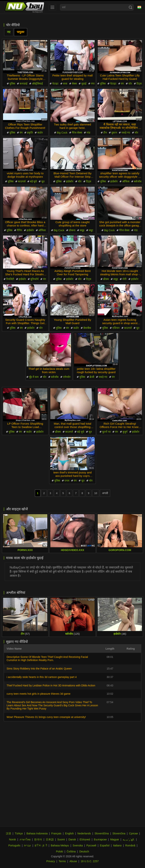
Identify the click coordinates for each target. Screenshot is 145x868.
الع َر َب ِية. (129, 839)
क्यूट (91, 230)
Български (100, 839)
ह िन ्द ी (41, 845)
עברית (27, 845)
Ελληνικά (85, 839)
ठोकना (72, 230)
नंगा (93, 84)
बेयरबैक (87, 328)
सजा (65, 84)
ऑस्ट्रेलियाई (37, 84)
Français (56, 833)
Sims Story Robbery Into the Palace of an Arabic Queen (39, 669)
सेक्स (74, 84)
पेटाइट (55, 84)
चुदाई (84, 84)
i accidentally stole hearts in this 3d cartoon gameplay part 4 (42, 677)
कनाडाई (23, 84)
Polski (59, 851)
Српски (133, 833)
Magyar (115, 839)
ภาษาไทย (25, 839)
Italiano (117, 845)
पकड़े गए (126, 133)
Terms (62, 861)
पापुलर (21, 32)
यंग (122, 84)
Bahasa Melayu (60, 845)
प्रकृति (30, 133)
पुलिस (12, 84)
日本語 (50, 839)
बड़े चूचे (33, 181)
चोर (130, 84)
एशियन (116, 328)
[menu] (52, 7)
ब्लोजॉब (138, 181)
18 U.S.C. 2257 (90, 861)
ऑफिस (126, 181)
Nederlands (84, 833)
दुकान (114, 133)
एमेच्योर (67, 377)
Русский (91, 845)
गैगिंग (19, 230)
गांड (88, 133)
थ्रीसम (106, 279)
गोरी (124, 279)
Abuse (73, 861)
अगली (105, 493)
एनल (67, 481)
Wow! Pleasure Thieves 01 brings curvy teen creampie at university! (46, 717)
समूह (82, 230)
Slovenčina (119, 833)
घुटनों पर (106, 432)
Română (130, 845)
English (69, 833)
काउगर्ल (22, 181)
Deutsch (84, 851)
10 (96, 493)
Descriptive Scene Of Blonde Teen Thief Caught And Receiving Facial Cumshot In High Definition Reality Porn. (47, 659)
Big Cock (62, 133)
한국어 (38, 839)
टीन (105, 133)
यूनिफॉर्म (34, 279)
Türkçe (19, 833)
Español (105, 845)
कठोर (40, 133)
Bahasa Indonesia (37, 833)
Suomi (61, 839)
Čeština (71, 851)
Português (14, 845)
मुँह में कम (34, 377)
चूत (43, 181)
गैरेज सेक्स (77, 133)
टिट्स (139, 84)
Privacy (51, 861)
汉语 (8, 833)
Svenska (78, 845)
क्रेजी (92, 377)
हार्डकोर (70, 181)
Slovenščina (102, 833)
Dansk (72, 839)
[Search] (130, 7)
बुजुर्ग (125, 432)
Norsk (13, 839)
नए (9, 32)
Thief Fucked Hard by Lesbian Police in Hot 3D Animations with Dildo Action (51, 685)
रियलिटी (10, 279)
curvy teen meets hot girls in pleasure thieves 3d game (39, 694)
